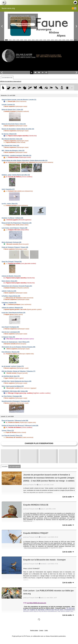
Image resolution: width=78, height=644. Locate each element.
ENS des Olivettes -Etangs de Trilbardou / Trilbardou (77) (18, 371)
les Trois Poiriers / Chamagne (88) (12, 396)
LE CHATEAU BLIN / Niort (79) (11, 376)
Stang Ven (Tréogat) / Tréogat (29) (12, 262)
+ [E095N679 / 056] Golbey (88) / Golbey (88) (15, 391)
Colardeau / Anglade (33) (9, 303)
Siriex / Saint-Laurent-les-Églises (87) (13, 386)
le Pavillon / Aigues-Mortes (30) (11, 296)
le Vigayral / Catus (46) (8, 337)
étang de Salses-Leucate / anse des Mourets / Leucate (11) (19, 100)
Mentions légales (34, 630)
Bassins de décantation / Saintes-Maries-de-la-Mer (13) (18, 129)
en (75, 8)
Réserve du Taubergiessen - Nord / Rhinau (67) (16, 342)
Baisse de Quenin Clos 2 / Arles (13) (12, 110)
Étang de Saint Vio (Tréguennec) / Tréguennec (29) (17, 223)
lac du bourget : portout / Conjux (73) (13, 366)
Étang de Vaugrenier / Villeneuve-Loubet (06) (15, 421)
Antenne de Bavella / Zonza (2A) (11, 276)
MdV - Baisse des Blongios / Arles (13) (13, 151)
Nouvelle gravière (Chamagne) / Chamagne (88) (16, 401)
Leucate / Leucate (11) (8, 105)
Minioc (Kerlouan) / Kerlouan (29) (11, 242)
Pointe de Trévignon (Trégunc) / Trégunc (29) (15, 247)
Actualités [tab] (5, 466)
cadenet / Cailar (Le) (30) (9, 291)
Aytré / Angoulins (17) (8, 189)
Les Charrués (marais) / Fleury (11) (12, 436)
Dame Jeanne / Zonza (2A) (9, 281)
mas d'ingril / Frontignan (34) (10, 327)
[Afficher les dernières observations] (11, 81)
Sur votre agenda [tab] (14, 466)
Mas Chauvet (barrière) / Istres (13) (12, 139)
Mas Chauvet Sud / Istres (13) (10, 146)
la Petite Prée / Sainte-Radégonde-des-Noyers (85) (17, 381)
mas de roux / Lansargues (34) (11, 332)
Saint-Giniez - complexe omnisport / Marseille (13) (16, 156)
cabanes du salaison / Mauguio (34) (12, 308)
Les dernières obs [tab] (7, 78)
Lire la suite (68, 497)
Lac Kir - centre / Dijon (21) (10, 204)
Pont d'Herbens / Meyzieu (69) (11, 352)
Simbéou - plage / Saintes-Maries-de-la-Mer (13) (16, 175)
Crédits (46, 630)
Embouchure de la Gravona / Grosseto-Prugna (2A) (17, 286)
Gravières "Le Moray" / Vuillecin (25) (12, 218)
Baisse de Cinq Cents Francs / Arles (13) (14, 124)
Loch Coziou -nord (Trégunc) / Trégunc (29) (14, 228)
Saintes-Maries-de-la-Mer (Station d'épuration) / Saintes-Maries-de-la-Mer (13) (25, 161)
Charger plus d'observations (39, 443)
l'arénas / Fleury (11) (8, 431)
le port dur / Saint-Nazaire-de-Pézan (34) (13, 313)
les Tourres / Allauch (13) (9, 134)
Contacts (41, 630)
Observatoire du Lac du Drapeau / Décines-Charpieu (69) (18, 347)
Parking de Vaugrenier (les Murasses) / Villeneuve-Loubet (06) (20, 426)
